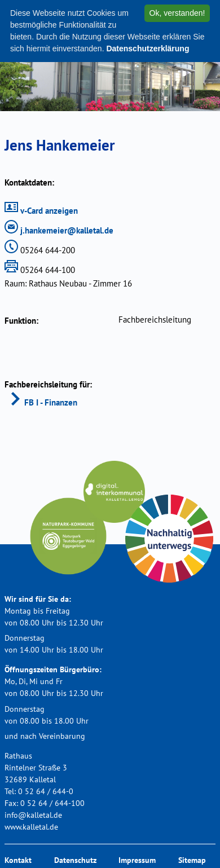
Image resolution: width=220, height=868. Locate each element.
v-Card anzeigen (41, 211)
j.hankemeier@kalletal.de (59, 230)
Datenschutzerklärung (148, 49)
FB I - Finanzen (43, 402)
